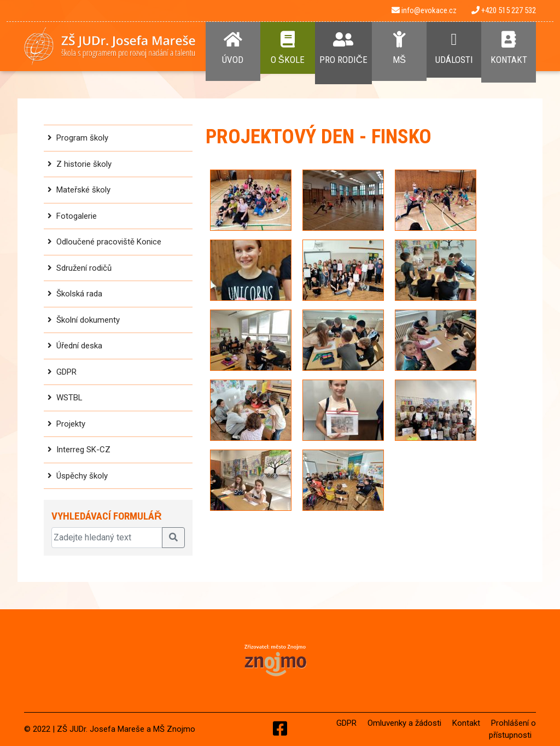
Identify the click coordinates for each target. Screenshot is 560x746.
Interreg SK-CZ (83, 450)
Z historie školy (84, 164)
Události (454, 48)
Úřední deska (79, 346)
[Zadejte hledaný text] (107, 538)
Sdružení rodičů (84, 268)
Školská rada (79, 294)
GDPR (66, 372)
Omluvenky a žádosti (404, 723)
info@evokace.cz (424, 10)
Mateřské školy (83, 190)
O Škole (288, 48)
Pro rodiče (343, 48)
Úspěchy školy (82, 476)
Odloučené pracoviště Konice (109, 242)
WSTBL (69, 398)
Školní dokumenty (88, 320)
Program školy (82, 138)
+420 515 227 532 (504, 10)
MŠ (399, 48)
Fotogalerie (77, 216)
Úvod (233, 48)
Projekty (71, 424)
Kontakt (509, 48)
